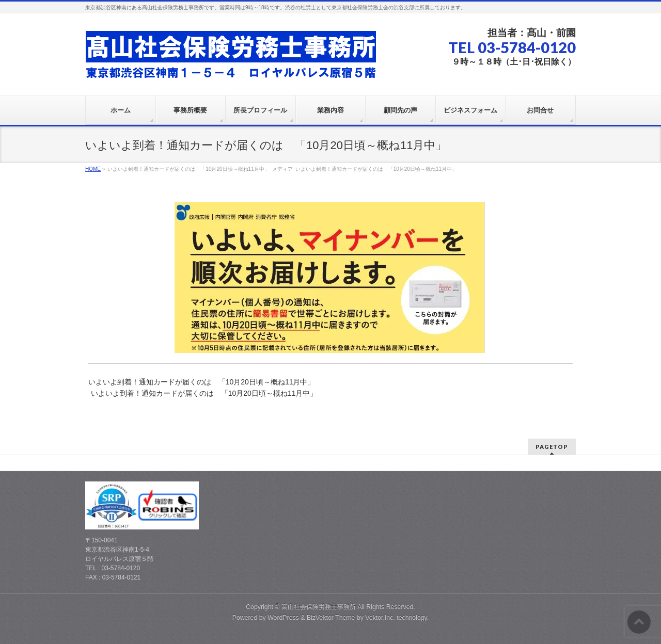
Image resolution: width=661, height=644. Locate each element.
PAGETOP (552, 447)
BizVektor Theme (331, 618)
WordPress (283, 618)
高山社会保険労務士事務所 (319, 607)
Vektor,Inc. (380, 618)
